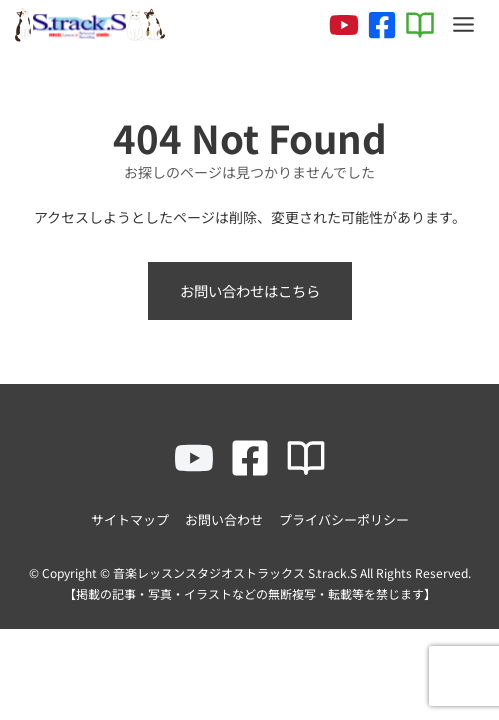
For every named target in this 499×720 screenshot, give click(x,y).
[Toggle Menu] (463, 24)
